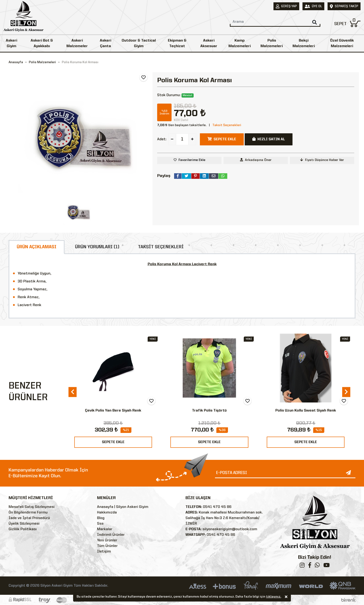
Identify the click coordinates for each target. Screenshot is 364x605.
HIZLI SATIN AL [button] (269, 139)
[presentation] (73, 392)
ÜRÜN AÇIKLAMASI (37, 247)
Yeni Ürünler (107, 540)
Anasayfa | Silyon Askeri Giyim (123, 507)
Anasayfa (16, 62)
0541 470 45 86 (217, 507)
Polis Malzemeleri (272, 43)
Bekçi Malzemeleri (304, 43)
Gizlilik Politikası (23, 529)
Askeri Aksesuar (209, 43)
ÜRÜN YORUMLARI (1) (97, 247)
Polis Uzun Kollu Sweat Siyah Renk (306, 411)
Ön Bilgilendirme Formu (28, 513)
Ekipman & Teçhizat (177, 43)
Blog (101, 518)
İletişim (104, 552)
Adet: (162, 139)
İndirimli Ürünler (111, 535)
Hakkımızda (107, 513)
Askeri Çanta (106, 43)
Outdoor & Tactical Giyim (139, 43)
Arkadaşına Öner (256, 160)
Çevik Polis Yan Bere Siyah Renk (113, 411)
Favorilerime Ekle (192, 160)
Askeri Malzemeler (77, 43)
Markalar (105, 529)
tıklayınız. (274, 597)
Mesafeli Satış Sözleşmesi (32, 507)
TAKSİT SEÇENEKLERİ (161, 247)
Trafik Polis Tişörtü (209, 411)
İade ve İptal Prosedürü (29, 518)
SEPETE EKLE (113, 442)
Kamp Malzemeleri (240, 43)
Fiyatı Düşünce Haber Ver (322, 160)
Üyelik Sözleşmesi (24, 524)
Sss (100, 524)
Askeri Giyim (11, 43)
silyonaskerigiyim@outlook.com (230, 529)
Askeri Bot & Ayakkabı (42, 43)
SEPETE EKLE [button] (222, 139)
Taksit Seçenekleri (227, 125)
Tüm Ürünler (107, 546)
